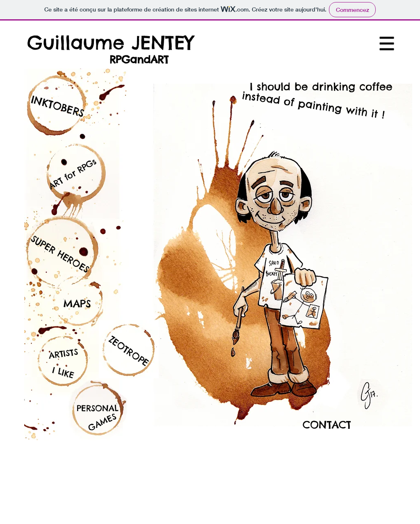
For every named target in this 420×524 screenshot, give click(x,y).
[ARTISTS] (63, 354)
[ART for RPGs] (71, 174)
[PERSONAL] (98, 408)
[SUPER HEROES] (60, 254)
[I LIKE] (63, 372)
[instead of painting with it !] (313, 105)
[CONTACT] (327, 425)
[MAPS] (77, 304)
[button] (387, 44)
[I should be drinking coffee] (321, 87)
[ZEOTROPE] (129, 351)
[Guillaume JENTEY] (110, 42)
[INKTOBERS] (58, 106)
